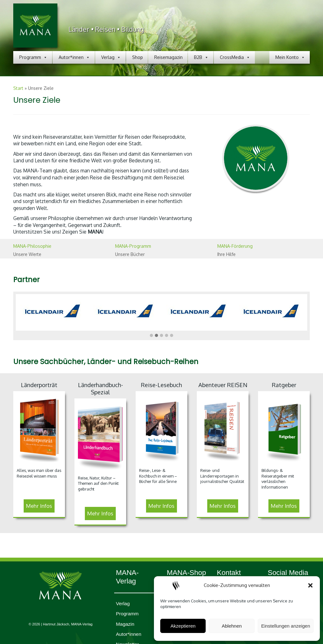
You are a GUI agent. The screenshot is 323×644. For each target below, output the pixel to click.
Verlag (111, 57)
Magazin (125, 624)
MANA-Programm (133, 246)
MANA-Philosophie (32, 246)
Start (18, 88)
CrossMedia (235, 57)
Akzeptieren (183, 626)
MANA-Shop (186, 573)
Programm (33, 57)
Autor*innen (74, 57)
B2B (201, 57)
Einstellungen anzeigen (286, 626)
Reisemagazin (168, 57)
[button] (310, 585)
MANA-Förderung (235, 246)
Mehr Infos (39, 506)
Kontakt (229, 573)
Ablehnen (232, 626)
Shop (138, 57)
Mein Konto (290, 57)
